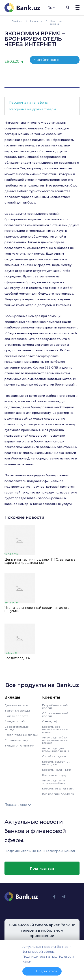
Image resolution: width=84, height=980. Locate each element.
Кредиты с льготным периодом (56, 763)
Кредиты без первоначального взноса (55, 729)
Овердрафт (50, 721)
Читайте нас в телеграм (46, 61)
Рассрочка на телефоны (29, 103)
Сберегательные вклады (17, 728)
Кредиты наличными (57, 770)
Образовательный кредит (55, 715)
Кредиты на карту (54, 775)
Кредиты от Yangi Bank (58, 788)
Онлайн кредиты (54, 756)
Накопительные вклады (21, 735)
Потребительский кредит (55, 707)
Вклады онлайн (15, 721)
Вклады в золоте (16, 716)
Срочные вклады (16, 740)
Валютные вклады (17, 711)
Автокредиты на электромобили (54, 782)
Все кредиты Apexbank (58, 794)
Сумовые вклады (16, 705)
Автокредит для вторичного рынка (56, 749)
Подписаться (42, 868)
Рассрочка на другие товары (32, 109)
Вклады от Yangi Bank (19, 745)
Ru (51, 8)
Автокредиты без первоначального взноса (55, 740)
